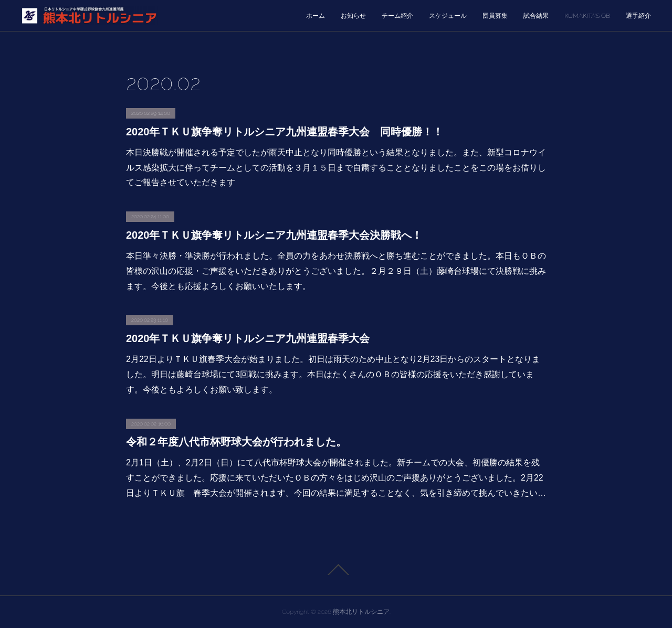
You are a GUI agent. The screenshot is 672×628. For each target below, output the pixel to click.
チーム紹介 (397, 16)
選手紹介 (638, 16)
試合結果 (536, 16)
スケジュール (448, 16)
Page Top (336, 570)
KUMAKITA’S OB (587, 16)
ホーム (316, 16)
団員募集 (495, 16)
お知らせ (353, 16)
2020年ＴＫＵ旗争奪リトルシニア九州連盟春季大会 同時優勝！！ (285, 132)
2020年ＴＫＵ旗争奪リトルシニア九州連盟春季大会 (248, 338)
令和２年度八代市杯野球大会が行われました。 (236, 442)
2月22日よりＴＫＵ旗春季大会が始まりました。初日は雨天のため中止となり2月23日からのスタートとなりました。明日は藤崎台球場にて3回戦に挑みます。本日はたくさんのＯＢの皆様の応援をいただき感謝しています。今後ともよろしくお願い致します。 (333, 374)
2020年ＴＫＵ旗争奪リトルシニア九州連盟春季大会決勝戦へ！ (274, 235)
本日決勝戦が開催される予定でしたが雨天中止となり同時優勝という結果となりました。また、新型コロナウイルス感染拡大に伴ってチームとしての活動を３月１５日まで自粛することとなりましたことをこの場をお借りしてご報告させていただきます (336, 168)
